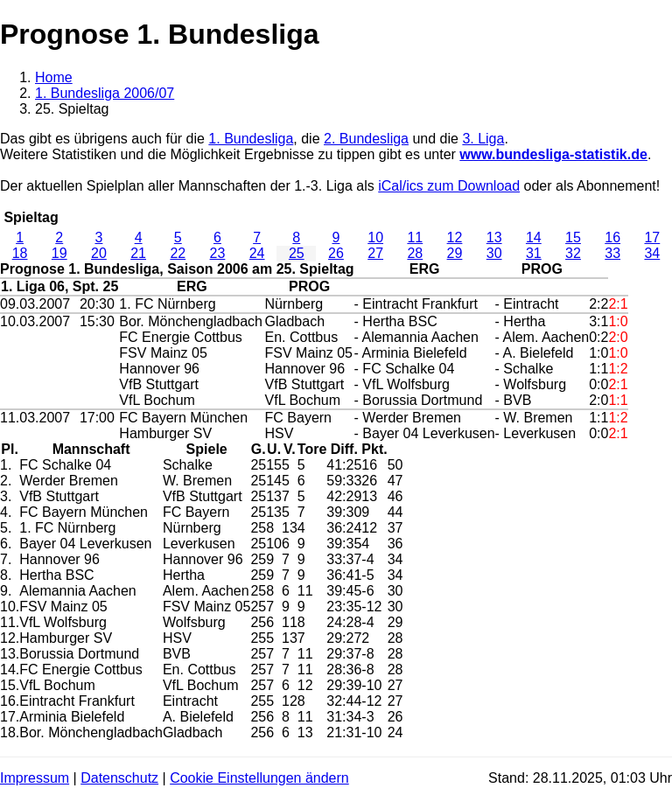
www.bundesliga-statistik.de (553, 154)
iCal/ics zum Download (449, 186)
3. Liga (483, 139)
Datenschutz (119, 778)
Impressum (35, 778)
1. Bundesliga (251, 139)
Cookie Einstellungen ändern (259, 778)
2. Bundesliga (366, 139)
